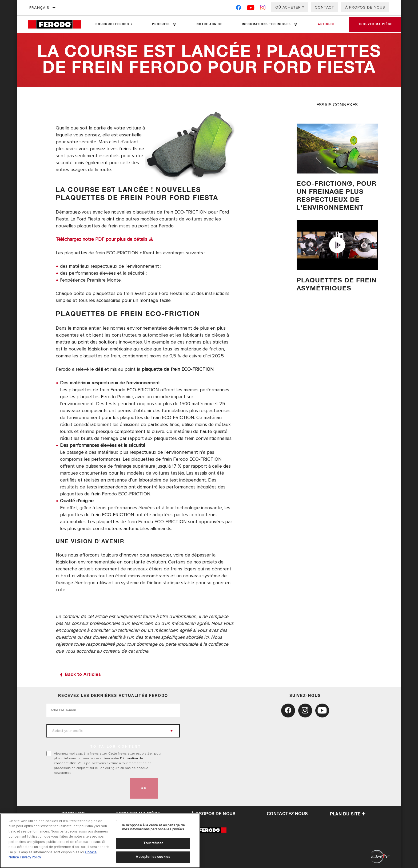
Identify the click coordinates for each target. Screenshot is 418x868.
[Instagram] (263, 9)
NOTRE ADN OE (208, 24)
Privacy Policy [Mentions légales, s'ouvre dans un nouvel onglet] (31, 857)
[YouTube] (251, 9)
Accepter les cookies (153, 857)
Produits (160, 24)
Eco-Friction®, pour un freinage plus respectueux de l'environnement (337, 196)
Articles (324, 24)
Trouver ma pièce (374, 24)
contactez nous (287, 813)
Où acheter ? (290, 7)
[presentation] (87, 788)
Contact (325, 7)
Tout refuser (153, 843)
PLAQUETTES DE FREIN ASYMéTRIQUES (336, 284)
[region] (100, 841)
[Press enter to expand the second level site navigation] (174, 24)
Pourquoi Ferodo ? (114, 24)
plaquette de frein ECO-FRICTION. (178, 369)
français (39, 8)
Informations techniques (264, 24)
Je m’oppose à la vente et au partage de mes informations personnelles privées (153, 827)
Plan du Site (348, 814)
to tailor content (116, 746)
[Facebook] (239, 9)
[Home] (57, 24)
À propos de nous (365, 7)
